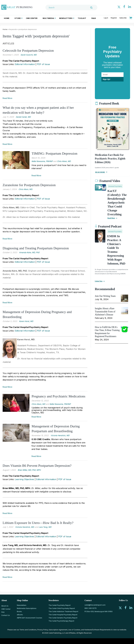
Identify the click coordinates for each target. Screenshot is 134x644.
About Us (5, 606)
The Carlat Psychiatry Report (60, 605)
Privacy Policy (43, 630)
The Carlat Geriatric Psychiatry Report (63, 618)
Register (114, 18)
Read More (7, 98)
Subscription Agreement (58, 630)
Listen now (99, 281)
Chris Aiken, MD (64, 161)
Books (19, 611)
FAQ (3, 612)
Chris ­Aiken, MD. (26, 189)
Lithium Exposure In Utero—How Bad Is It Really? (38, 523)
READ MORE (100, 172)
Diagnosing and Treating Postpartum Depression (36, 248)
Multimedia (48, 18)
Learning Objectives (24, 479)
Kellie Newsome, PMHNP (42, 161)
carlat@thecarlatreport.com (95, 605)
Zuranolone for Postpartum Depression (29, 185)
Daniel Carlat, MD (23, 117)
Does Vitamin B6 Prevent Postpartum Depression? (37, 466)
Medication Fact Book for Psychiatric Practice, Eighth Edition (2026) (110, 159)
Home (7, 18)
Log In (106, 18)
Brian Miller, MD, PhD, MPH (29, 470)
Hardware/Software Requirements (98, 630)
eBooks (20, 615)
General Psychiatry (115, 186)
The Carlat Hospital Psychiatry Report (63, 615)
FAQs (94, 18)
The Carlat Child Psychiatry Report (62, 608)
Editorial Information (25, 64)
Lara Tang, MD (45, 527)
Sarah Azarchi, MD (29, 55)
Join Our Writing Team (105, 296)
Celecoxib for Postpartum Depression (28, 51)
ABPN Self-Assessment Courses (30, 618)
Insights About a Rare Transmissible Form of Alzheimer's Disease (105, 312)
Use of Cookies (74, 630)
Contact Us (6, 615)
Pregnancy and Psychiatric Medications (58, 396)
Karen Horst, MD (26, 321)
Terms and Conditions (28, 630)
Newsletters (66, 18)
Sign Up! (107, 79)
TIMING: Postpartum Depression (54, 154)
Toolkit (82, 18)
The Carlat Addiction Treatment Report (63, 611)
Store (18, 18)
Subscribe (123, 18)
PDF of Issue (43, 64)
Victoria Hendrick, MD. (25, 527)
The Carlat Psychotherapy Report (61, 621)
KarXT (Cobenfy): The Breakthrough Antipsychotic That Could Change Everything (117, 203)
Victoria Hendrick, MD (60, 435)
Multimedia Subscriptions (27, 608)
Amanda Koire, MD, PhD (29, 252)
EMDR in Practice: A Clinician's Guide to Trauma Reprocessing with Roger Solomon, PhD (116, 250)
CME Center (32, 18)
